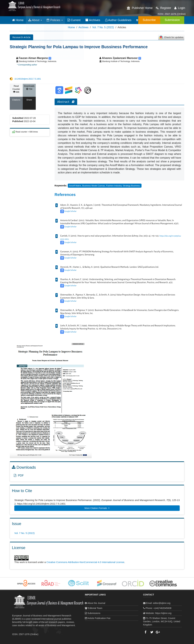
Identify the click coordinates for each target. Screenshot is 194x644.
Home (18, 20)
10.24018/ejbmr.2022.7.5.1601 (28, 79)
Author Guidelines (119, 20)
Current (75, 20)
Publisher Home (140, 8)
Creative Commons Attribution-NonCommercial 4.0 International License (85, 562)
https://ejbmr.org (163, 613)
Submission (172, 20)
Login (180, 8)
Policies (55, 20)
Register (163, 8)
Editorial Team (95, 608)
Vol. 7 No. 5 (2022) (103, 27)
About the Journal (96, 603)
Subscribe (148, 20)
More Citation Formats (96, 508)
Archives (93, 20)
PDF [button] (19, 475)
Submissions (94, 613)
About (35, 20)
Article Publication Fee (99, 618)
